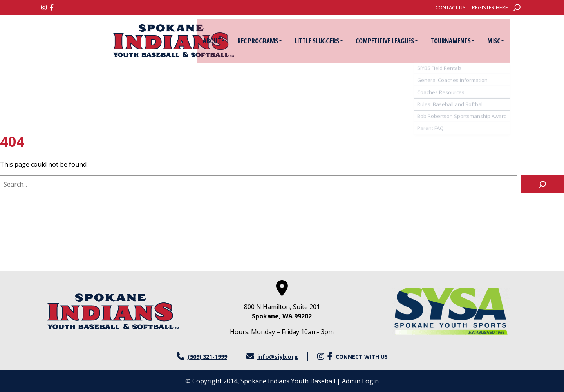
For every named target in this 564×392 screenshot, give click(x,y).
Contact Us (451, 7)
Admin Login (360, 381)
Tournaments (465, 41)
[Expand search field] (517, 7)
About (226, 41)
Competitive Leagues (399, 41)
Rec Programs (272, 41)
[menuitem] (451, 7)
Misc (508, 41)
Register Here (490, 7)
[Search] (542, 184)
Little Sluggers (331, 41)
